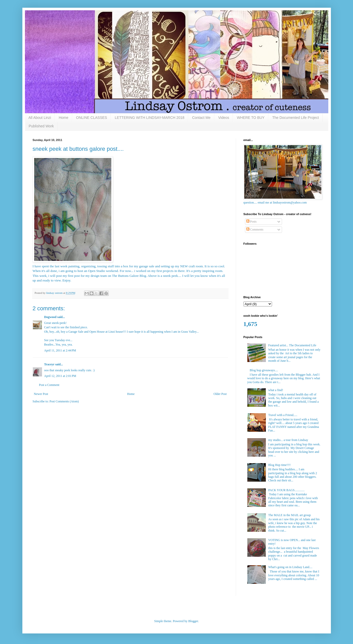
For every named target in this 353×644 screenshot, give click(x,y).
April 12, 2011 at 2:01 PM (60, 376)
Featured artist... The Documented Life (292, 345)
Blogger (193, 621)
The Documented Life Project (296, 118)
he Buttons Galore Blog (130, 276)
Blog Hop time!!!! (279, 465)
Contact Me (201, 118)
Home (63, 118)
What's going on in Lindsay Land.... (290, 567)
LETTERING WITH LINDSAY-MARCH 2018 (150, 118)
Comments (255, 230)
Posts (251, 222)
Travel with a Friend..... (283, 415)
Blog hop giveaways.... (264, 370)
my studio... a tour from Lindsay (288, 440)
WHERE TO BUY (251, 118)
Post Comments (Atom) (64, 401)
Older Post (220, 394)
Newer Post (41, 394)
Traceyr (49, 364)
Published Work (41, 126)
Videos (224, 118)
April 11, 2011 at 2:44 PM (60, 350)
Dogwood (50, 317)
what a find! (276, 390)
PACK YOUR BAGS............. (286, 490)
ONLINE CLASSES (92, 118)
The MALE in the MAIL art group (289, 515)
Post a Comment (49, 385)
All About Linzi (40, 118)
